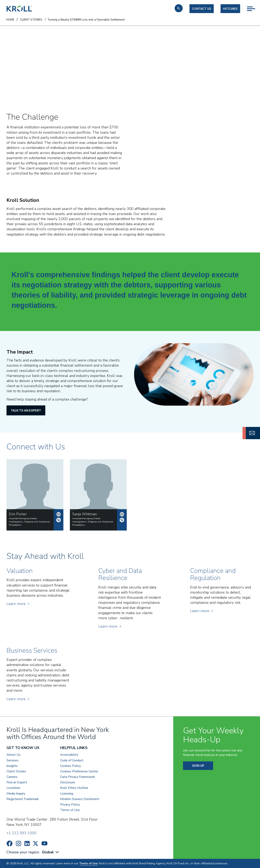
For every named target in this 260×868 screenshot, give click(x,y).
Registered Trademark (23, 799)
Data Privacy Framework (78, 777)
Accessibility (69, 755)
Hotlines (230, 9)
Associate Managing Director (23, 519)
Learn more (18, 604)
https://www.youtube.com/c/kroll (44, 843)
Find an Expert (17, 782)
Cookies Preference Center (79, 771)
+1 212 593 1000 (21, 833)
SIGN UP (198, 766)
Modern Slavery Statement (80, 799)
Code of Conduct (72, 760)
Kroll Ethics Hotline (74, 788)
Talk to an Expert (26, 410)
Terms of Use (70, 810)
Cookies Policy (70, 766)
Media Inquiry (16, 794)
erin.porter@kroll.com (58, 514)
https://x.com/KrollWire (36, 843)
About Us (14, 755)
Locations (13, 788)
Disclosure (68, 782)
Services (12, 760)
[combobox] (51, 852)
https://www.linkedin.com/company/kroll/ (27, 843)
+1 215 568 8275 (122, 520)
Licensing (67, 794)
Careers (12, 777)
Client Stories (16, 771)
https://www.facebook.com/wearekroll (10, 843)
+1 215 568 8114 (58, 520)
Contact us (202, 9)
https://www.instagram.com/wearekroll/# (18, 843)
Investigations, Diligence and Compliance (29, 522)
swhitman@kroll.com (122, 514)
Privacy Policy (70, 805)
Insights (12, 766)
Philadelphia (15, 525)
